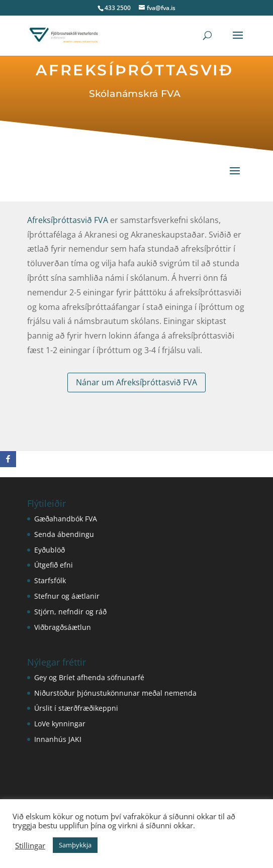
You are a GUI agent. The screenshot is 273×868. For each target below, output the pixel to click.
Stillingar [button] (30, 845)
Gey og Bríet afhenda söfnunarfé (89, 677)
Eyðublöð (50, 550)
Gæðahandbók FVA (66, 519)
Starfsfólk (50, 580)
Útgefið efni (54, 565)
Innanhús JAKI (58, 739)
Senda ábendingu (64, 534)
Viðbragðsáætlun (63, 627)
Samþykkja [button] (75, 845)
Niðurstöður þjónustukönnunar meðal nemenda (115, 693)
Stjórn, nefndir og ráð (70, 612)
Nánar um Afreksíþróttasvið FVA (136, 382)
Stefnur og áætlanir (67, 596)
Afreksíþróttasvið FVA (68, 221)
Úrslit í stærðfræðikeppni (76, 708)
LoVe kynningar (60, 724)
